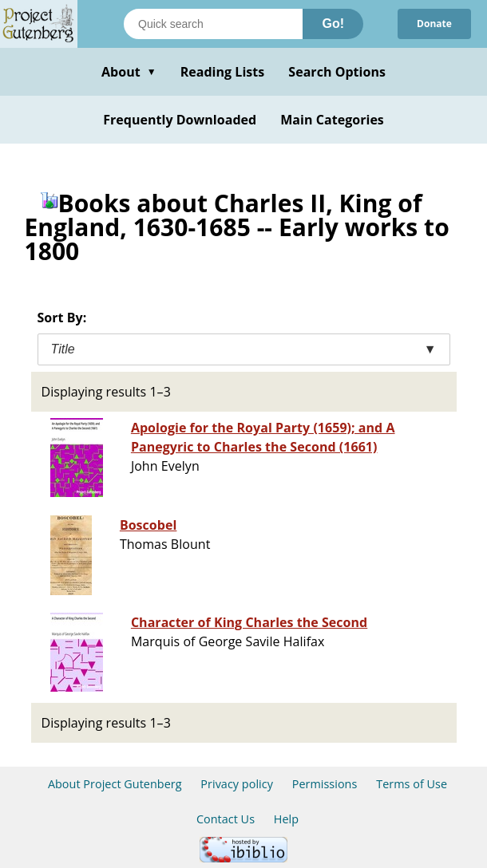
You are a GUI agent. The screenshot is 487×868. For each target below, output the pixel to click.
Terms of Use (412, 784)
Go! (333, 24)
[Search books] (213, 24)
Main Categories (332, 120)
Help (286, 819)
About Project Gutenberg (115, 784)
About (129, 72)
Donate (434, 24)
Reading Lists (223, 72)
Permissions (325, 784)
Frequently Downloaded (180, 120)
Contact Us (226, 819)
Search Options (337, 72)
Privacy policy (237, 784)
